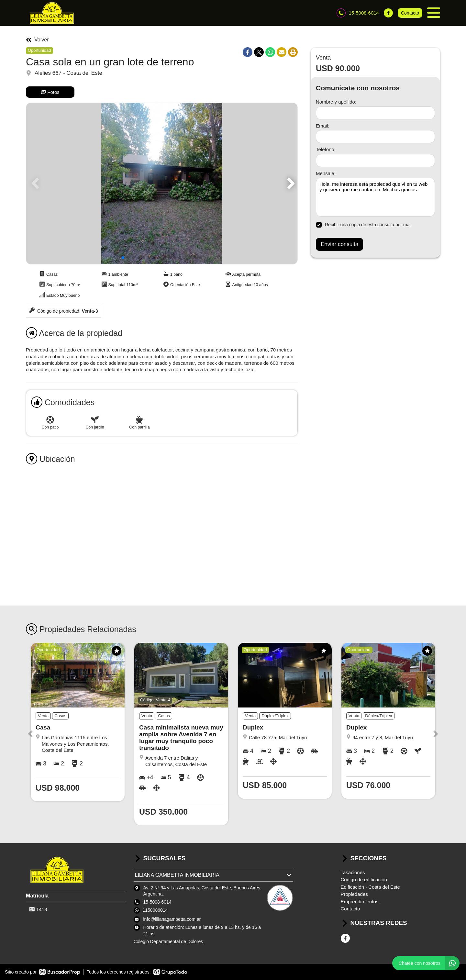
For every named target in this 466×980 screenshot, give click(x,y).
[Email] (375, 137)
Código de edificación (364, 880)
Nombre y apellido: (336, 102)
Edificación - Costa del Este (370, 887)
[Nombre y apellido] (375, 113)
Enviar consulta (339, 244)
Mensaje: (326, 173)
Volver (37, 40)
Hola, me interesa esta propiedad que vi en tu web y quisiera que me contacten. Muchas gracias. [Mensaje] (375, 197)
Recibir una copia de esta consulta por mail (364, 225)
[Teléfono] (375, 161)
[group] (162, 184)
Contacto (410, 13)
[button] (290, 184)
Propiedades (354, 894)
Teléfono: (326, 149)
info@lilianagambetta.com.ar (172, 919)
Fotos (50, 92)
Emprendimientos (360, 902)
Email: (323, 126)
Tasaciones (353, 872)
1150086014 (155, 910)
